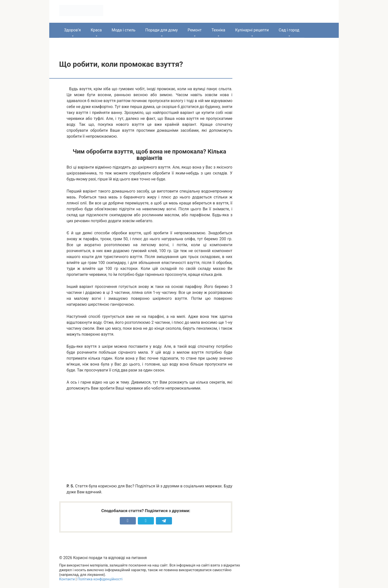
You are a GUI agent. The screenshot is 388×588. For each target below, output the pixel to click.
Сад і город (289, 30)
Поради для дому (161, 30)
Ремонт (194, 30)
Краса (96, 30)
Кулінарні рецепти (252, 30)
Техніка (218, 30)
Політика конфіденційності (100, 579)
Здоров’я (72, 30)
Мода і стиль (123, 30)
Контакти (67, 579)
